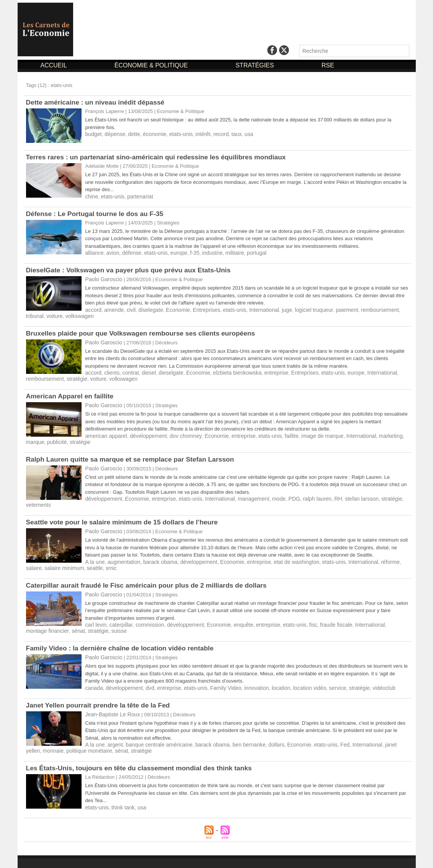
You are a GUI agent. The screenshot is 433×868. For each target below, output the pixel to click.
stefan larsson (341, 494)
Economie (171, 309)
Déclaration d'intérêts (262, 855)
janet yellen (376, 730)
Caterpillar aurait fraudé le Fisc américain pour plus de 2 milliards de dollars (150, 573)
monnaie (36, 736)
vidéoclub (362, 674)
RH (319, 494)
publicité (35, 438)
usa (237, 134)
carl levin (95, 612)
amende (112, 309)
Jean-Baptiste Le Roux (111, 700)
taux (226, 134)
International (251, 309)
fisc (296, 612)
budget (93, 134)
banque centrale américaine (154, 730)
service (319, 674)
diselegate (146, 309)
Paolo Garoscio (102, 278)
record (211, 134)
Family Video (215, 674)
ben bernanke (237, 730)
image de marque (304, 432)
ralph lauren (300, 494)
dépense (113, 134)
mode (264, 494)
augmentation (121, 550)
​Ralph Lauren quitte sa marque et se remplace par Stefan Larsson (134, 455)
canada (94, 674)
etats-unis (174, 134)
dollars (262, 730)
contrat (127, 370)
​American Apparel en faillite (71, 393)
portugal (244, 252)
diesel (144, 370)
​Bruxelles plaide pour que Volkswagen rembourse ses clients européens (145, 331)
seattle (72, 556)
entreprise (262, 370)
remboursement (358, 309)
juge (272, 309)
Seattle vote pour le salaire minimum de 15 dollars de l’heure (125, 511)
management (241, 494)
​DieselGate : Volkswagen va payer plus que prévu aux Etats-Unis (132, 269)
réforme (367, 550)
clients (110, 370)
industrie (203, 252)
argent (113, 730)
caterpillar (118, 612)
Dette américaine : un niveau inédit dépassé (98, 102)
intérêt (194, 134)
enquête (231, 612)
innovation (244, 674)
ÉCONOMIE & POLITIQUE (152, 65)
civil (128, 309)
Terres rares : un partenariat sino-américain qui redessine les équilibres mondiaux (160, 157)
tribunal (386, 309)
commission (145, 612)
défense (128, 252)
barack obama (155, 550)
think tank (120, 792)
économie (150, 134)
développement (143, 432)
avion (111, 252)
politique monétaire (69, 736)
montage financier (385, 612)
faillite (276, 432)
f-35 (187, 252)
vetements (393, 494)
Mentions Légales (200, 855)
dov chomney (178, 432)
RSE (328, 65)
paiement (328, 309)
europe (172, 252)
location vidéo (293, 674)
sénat (32, 618)
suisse (70, 618)
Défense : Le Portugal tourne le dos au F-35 (97, 213)
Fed (325, 730)
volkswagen (57, 314)
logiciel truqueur (297, 309)
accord (93, 309)
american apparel (105, 432)
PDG (279, 494)
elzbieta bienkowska (226, 370)
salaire (386, 550)
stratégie (73, 376)
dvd (145, 674)
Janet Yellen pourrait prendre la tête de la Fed (100, 691)
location (267, 674)
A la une (94, 550)
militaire (224, 252)
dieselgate (165, 370)
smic (87, 556)
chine (91, 196)
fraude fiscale (318, 612)
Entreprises (198, 309)
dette (131, 134)
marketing (367, 432)
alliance (94, 252)
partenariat (136, 196)
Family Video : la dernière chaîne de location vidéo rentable (123, 635)
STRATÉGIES (256, 65)
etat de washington (281, 550)
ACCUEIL (55, 65)
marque (390, 432)
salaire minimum (44, 556)
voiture (33, 314)
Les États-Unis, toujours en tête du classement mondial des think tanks (143, 753)
